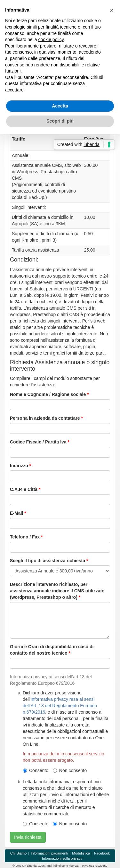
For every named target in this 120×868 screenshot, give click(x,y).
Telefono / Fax (25, 537)
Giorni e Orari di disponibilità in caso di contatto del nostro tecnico (52, 650)
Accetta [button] (60, 106)
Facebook (102, 853)
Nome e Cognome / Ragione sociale (48, 394)
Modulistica (81, 853)
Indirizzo (19, 466)
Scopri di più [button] (60, 121)
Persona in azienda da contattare (45, 418)
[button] (112, 10)
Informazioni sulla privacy (62, 858)
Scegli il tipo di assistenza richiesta (48, 561)
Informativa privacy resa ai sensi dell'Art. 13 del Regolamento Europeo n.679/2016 (60, 706)
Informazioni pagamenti (49, 853)
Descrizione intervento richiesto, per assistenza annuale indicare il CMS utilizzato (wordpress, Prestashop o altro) (57, 591)
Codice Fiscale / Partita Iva (38, 442)
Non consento (70, 770)
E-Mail (16, 513)
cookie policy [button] (51, 39)
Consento (36, 770)
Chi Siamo (19, 853)
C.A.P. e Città (24, 489)
